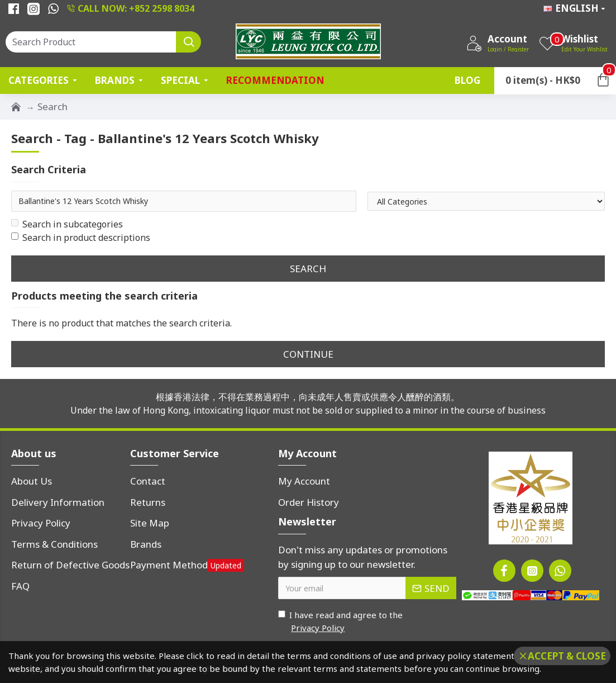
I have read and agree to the (340, 622)
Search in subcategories (67, 224)
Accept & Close (567, 656)
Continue (308, 354)
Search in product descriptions (81, 238)
